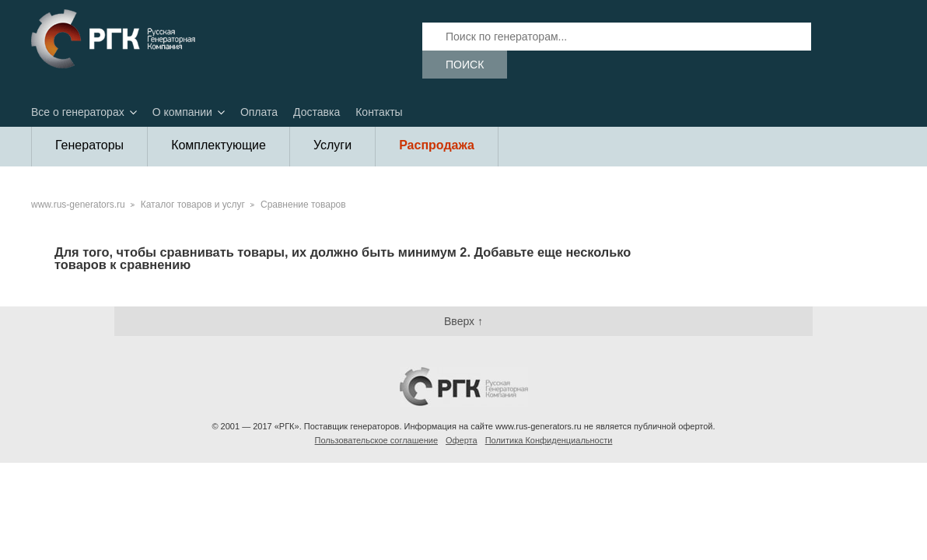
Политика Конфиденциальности (549, 440)
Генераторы (89, 145)
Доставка (317, 112)
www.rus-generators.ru (78, 205)
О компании (182, 112)
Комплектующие (219, 145)
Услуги (332, 145)
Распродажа (437, 145)
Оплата (259, 112)
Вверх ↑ (463, 321)
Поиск (465, 65)
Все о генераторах (78, 112)
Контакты (379, 112)
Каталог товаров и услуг (193, 205)
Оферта (462, 440)
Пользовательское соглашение (376, 440)
